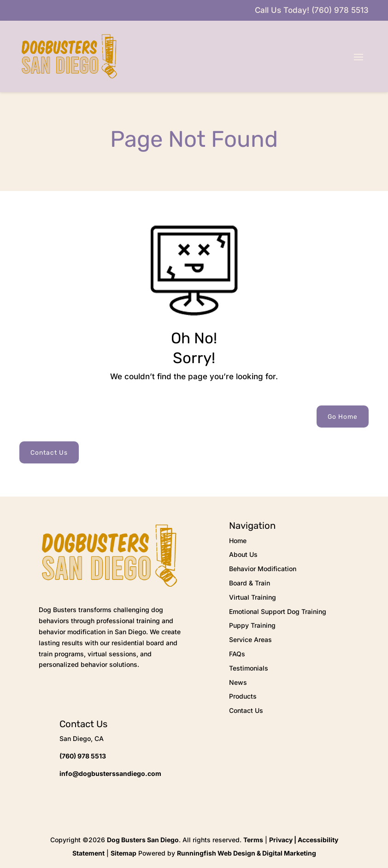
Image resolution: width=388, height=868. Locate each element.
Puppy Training (252, 625)
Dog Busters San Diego (143, 840)
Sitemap (123, 853)
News (238, 682)
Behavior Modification (263, 569)
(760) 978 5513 (83, 756)
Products (243, 696)
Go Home (343, 417)
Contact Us (49, 452)
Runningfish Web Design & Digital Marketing (247, 853)
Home (238, 541)
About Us (243, 554)
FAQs (237, 654)
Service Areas (250, 639)
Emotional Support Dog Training (278, 611)
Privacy (281, 840)
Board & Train (250, 583)
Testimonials (249, 668)
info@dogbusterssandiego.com (110, 773)
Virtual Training (253, 597)
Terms (253, 840)
